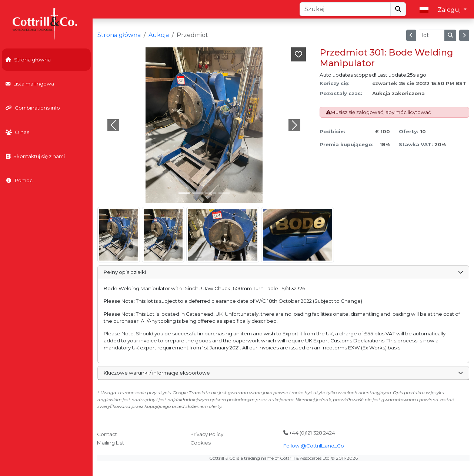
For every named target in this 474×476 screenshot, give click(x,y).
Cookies (201, 443)
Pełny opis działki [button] (283, 272)
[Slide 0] (184, 193)
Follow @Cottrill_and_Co (314, 446)
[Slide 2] (211, 193)
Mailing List (111, 443)
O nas (17, 132)
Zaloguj (450, 10)
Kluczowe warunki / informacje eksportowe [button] (283, 373)
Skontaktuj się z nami (35, 156)
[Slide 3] (224, 193)
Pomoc (19, 180)
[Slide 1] (197, 193)
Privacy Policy (207, 434)
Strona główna (28, 60)
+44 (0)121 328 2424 (309, 433)
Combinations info (33, 108)
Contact (107, 434)
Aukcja (159, 35)
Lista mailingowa (30, 84)
